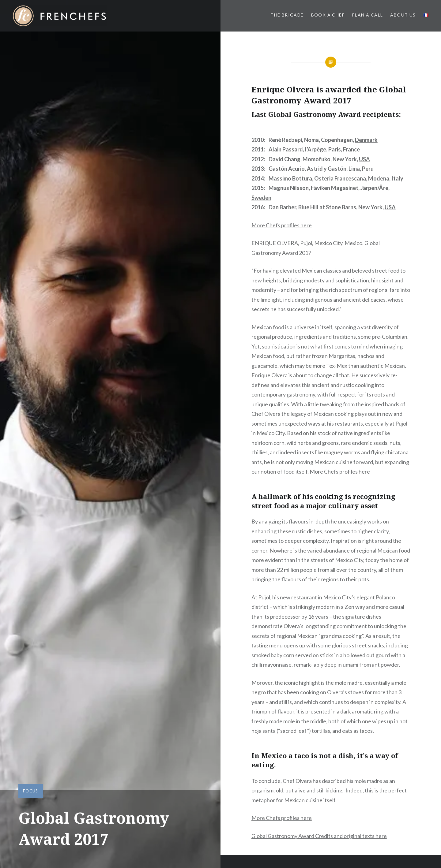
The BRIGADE (287, 15)
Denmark (366, 140)
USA (364, 159)
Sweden (261, 198)
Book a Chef (328, 15)
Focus (31, 791)
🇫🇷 (426, 15)
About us (403, 15)
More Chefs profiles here (282, 225)
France (351, 149)
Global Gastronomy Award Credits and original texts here (319, 836)
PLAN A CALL (367, 15)
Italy (397, 178)
